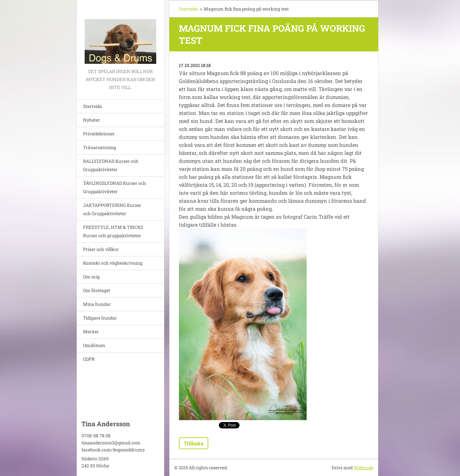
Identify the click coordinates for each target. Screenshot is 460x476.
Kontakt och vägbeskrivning (113, 263)
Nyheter (92, 120)
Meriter (91, 332)
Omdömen (94, 345)
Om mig (91, 277)
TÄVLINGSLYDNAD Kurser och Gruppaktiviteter (115, 187)
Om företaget (97, 290)
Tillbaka (194, 443)
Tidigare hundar (100, 318)
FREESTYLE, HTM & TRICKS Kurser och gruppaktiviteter (113, 231)
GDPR (89, 359)
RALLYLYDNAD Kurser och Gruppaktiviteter (111, 165)
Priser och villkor (101, 249)
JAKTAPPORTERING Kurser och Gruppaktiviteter (112, 209)
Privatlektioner (99, 134)
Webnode (364, 468)
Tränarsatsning (100, 147)
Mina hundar (97, 304)
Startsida (92, 106)
